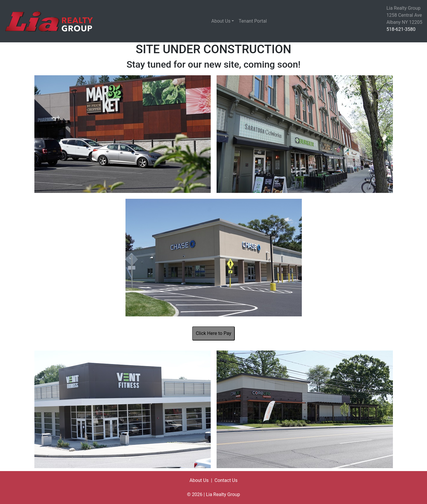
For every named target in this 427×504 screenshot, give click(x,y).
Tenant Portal (253, 21)
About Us (221, 21)
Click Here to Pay (214, 333)
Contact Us (226, 480)
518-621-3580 (401, 29)
